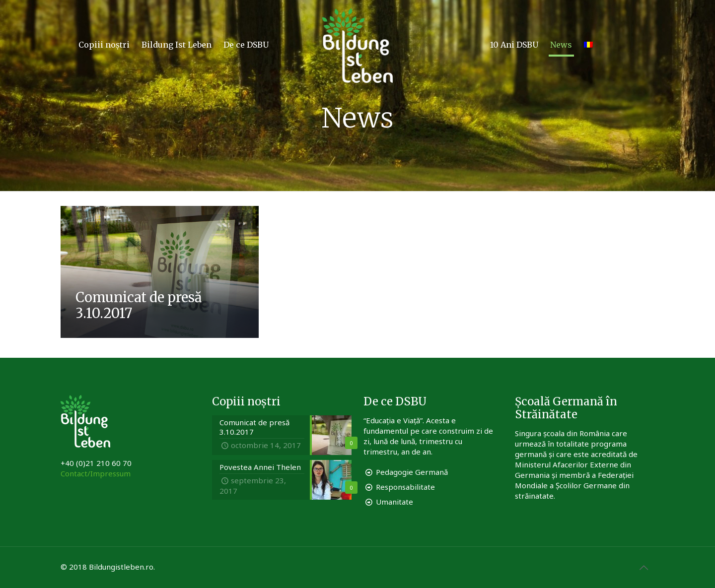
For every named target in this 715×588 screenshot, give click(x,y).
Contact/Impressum (96, 473)
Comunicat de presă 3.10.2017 (139, 305)
